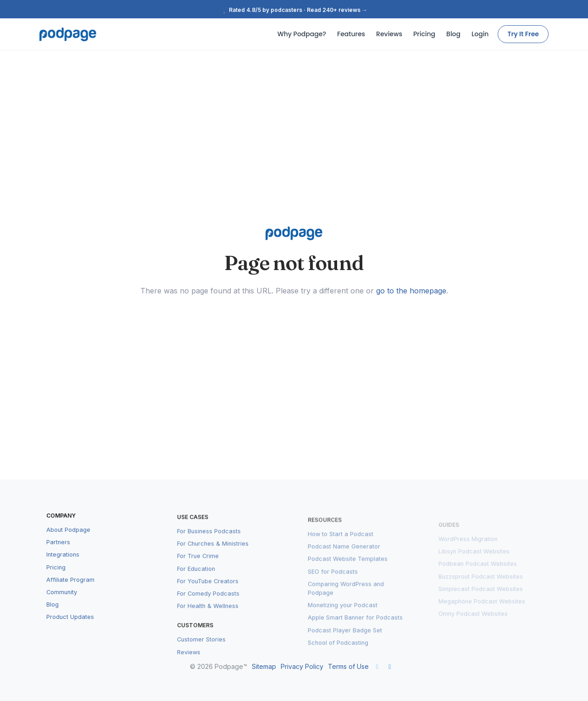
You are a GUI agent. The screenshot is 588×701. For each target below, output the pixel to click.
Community (62, 602)
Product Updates (70, 627)
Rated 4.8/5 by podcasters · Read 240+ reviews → (294, 10)
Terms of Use (348, 666)
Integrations (63, 565)
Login (480, 34)
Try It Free (523, 34)
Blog (453, 34)
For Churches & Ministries (213, 555)
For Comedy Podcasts (208, 604)
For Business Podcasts (209, 542)
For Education (196, 580)
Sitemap (264, 666)
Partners (58, 552)
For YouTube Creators (208, 592)
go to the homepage (411, 291)
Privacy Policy (302, 666)
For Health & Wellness (208, 617)
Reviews (389, 34)
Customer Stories (201, 651)
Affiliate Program (70, 589)
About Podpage (68, 540)
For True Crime (198, 567)
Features (351, 34)
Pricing (424, 34)
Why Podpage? (302, 34)
